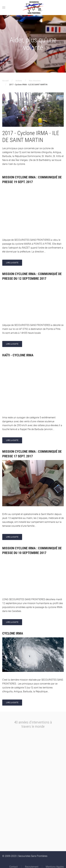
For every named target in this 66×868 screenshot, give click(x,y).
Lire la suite (12, 263)
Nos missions (35, 81)
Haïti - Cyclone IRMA (18, 355)
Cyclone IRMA (13, 633)
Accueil (5, 81)
